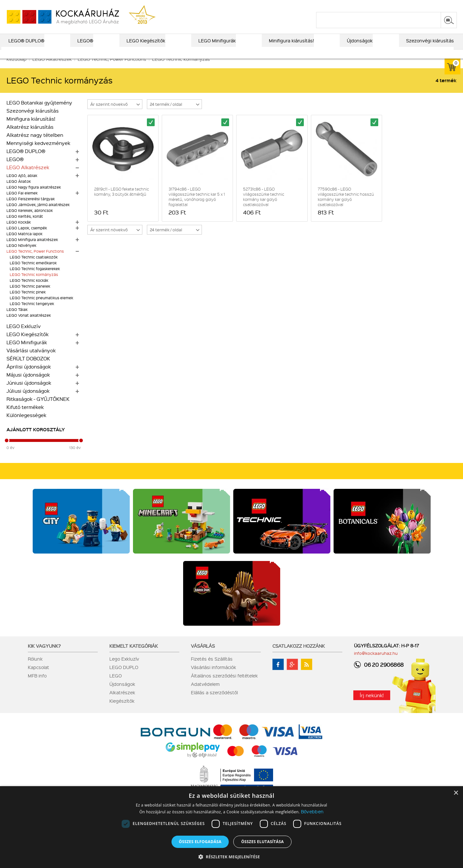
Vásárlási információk (214, 676)
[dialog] (231, 827)
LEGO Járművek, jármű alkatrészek (38, 214)
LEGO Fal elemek (22, 202)
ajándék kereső (269, 5)
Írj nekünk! (372, 704)
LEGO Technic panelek (30, 295)
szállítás (353, 5)
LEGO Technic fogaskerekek (35, 278)
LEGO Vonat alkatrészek (29, 324)
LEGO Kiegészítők (28, 343)
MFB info (37, 685)
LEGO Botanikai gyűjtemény (39, 112)
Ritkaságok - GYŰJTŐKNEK (38, 408)
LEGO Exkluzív (24, 335)
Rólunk (35, 668)
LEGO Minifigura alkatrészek (32, 249)
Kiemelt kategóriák (134, 655)
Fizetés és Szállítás (212, 668)
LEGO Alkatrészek (28, 176)
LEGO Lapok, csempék (27, 237)
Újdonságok (122, 693)
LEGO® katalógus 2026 (219, 5)
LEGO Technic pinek (28, 301)
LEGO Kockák (19, 231)
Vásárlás (203, 655)
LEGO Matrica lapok (24, 243)
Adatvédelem (205, 693)
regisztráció (444, 5)
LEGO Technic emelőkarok (33, 272)
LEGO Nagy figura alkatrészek (34, 196)
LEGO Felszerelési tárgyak (31, 208)
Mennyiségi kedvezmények (38, 152)
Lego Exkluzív (124, 668)
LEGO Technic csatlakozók (34, 266)
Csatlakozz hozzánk (299, 655)
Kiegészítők (122, 710)
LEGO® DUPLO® (26, 160)
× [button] (456, 793)
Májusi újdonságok (28, 384)
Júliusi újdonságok (28, 400)
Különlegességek (26, 424)
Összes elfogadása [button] (200, 842)
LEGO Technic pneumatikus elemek (41, 307)
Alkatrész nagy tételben (35, 144)
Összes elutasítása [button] (262, 842)
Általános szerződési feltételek (224, 685)
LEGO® (15, 168)
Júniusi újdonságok (29, 392)
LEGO (116, 685)
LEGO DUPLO (124, 676)
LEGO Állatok (19, 190)
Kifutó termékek (25, 416)
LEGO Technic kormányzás (34, 284)
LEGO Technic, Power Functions (35, 260)
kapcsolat (380, 5)
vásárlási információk (315, 5)
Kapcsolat (39, 676)
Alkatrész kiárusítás (30, 136)
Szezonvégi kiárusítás (33, 120)
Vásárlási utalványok (31, 359)
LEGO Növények (21, 254)
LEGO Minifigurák (27, 351)
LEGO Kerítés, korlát (25, 225)
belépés (416, 5)
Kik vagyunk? (44, 655)
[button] (232, 857)
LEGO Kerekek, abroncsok (30, 220)
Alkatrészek (122, 701)
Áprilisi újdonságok (29, 376)
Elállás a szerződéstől (214, 701)
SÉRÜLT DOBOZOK (28, 368)
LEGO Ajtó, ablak (22, 185)
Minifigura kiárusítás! (31, 128)
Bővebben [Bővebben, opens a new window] (312, 811)
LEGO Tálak (17, 319)
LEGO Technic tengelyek (32, 313)
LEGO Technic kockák (29, 289)
